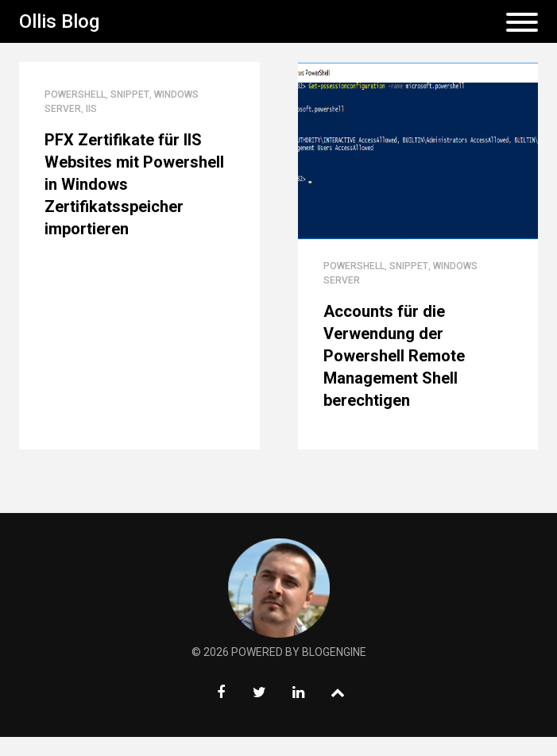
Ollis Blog (59, 21)
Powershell (75, 94)
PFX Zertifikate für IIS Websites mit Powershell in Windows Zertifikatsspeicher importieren (134, 184)
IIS (91, 109)
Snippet (130, 94)
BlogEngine (334, 652)
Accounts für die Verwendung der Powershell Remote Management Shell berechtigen (394, 356)
